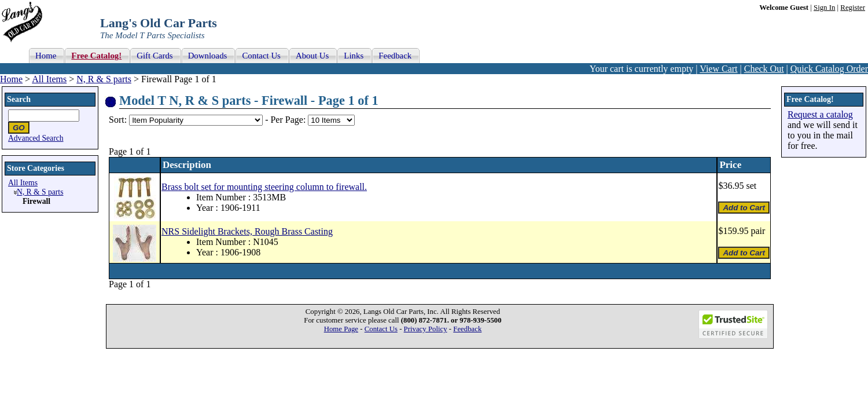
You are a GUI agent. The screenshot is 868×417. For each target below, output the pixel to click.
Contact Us (381, 329)
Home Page (341, 329)
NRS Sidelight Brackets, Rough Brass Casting (247, 231)
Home (11, 79)
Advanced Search (36, 138)
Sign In (824, 8)
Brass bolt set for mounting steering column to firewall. (264, 187)
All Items (49, 79)
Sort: (118, 120)
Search (19, 99)
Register (853, 8)
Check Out (764, 69)
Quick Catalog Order (829, 69)
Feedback (467, 329)
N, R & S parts (104, 79)
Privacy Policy (426, 329)
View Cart (718, 69)
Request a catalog (820, 114)
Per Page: (289, 120)
